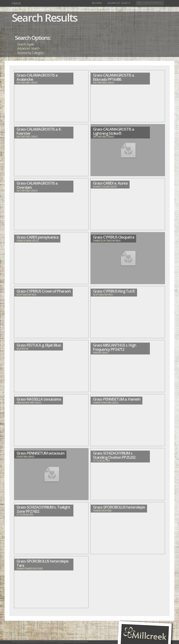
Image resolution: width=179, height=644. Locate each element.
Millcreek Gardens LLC (28, 642)
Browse (97, 3)
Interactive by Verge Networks (73, 642)
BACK (16, 3)
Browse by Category (31, 53)
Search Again (26, 44)
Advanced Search (119, 3)
